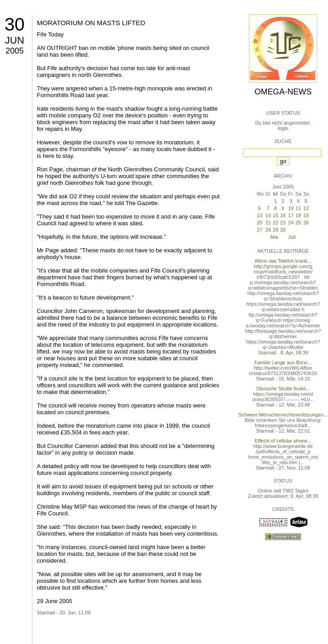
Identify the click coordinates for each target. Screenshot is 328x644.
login (283, 128)
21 (268, 223)
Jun (15, 40)
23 (283, 223)
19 (306, 215)
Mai (275, 237)
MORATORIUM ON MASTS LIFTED (91, 23)
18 (298, 215)
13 (259, 215)
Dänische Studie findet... (283, 389)
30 (15, 24)
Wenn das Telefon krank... (283, 261)
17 (291, 215)
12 (306, 208)
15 (275, 215)
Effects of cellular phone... (283, 441)
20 (259, 223)
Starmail (46, 613)
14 (268, 215)
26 (306, 223)
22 (275, 223)
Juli (292, 237)
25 (298, 223)
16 (283, 215)
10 (291, 208)
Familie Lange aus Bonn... (283, 362)
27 (259, 230)
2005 (14, 51)
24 (291, 223)
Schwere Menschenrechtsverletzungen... (283, 415)
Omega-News (283, 92)
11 (298, 208)
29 (275, 230)
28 (268, 230)
